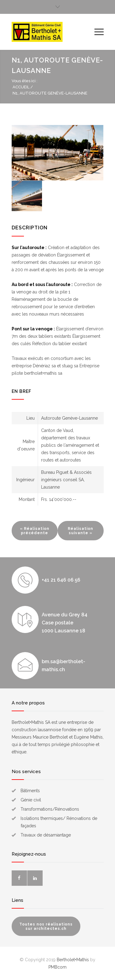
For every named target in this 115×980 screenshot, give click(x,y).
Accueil (21, 87)
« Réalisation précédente (35, 531)
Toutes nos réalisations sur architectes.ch (46, 926)
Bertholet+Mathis (73, 960)
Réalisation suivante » (80, 531)
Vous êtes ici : (25, 81)
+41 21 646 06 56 (61, 580)
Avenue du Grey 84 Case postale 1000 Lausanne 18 (65, 623)
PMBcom (57, 967)
